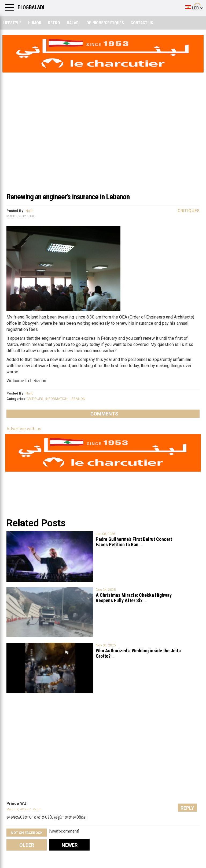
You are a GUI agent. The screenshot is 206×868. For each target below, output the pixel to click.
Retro (54, 23)
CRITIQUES (35, 399)
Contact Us (142, 23)
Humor (35, 23)
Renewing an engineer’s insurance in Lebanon (68, 197)
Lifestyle (12, 23)
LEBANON (78, 399)
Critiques (189, 211)
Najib (30, 211)
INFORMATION (56, 399)
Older (27, 845)
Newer (70, 845)
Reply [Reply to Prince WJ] (187, 808)
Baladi (73, 23)
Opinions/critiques (105, 23)
